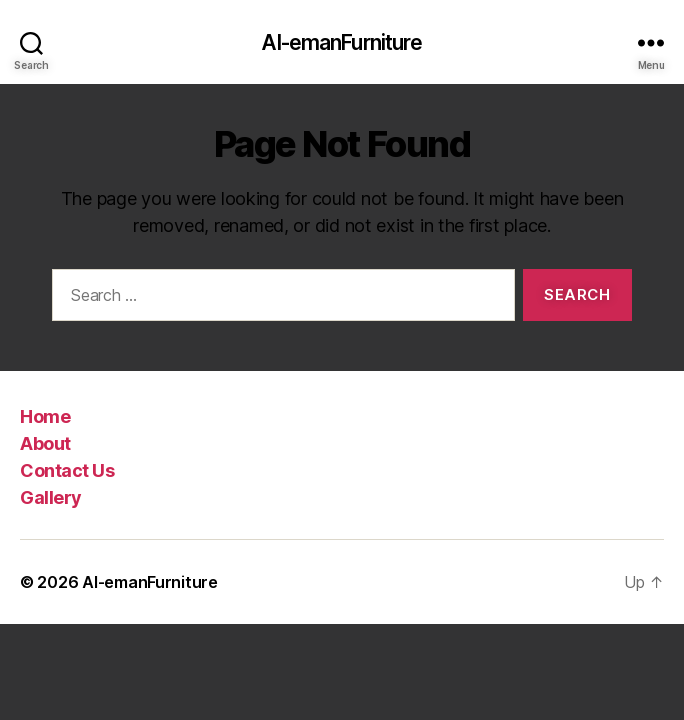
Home (45, 416)
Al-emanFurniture (341, 42)
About (45, 443)
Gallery (51, 497)
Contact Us (67, 470)
